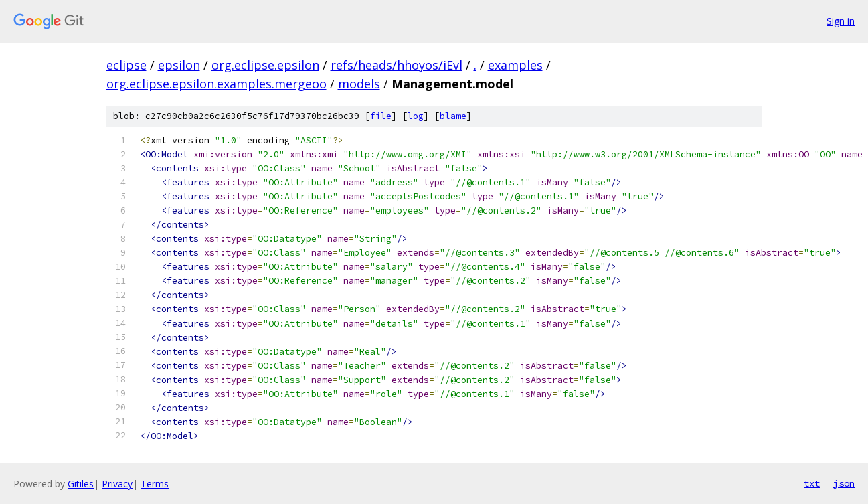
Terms (155, 484)
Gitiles (81, 484)
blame (453, 116)
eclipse (126, 65)
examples (515, 65)
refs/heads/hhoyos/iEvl (397, 65)
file (381, 116)
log (416, 116)
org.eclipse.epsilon (265, 65)
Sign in (841, 21)
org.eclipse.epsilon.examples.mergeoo (216, 84)
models (359, 84)
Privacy (117, 484)
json (844, 483)
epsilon (179, 65)
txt (812, 483)
